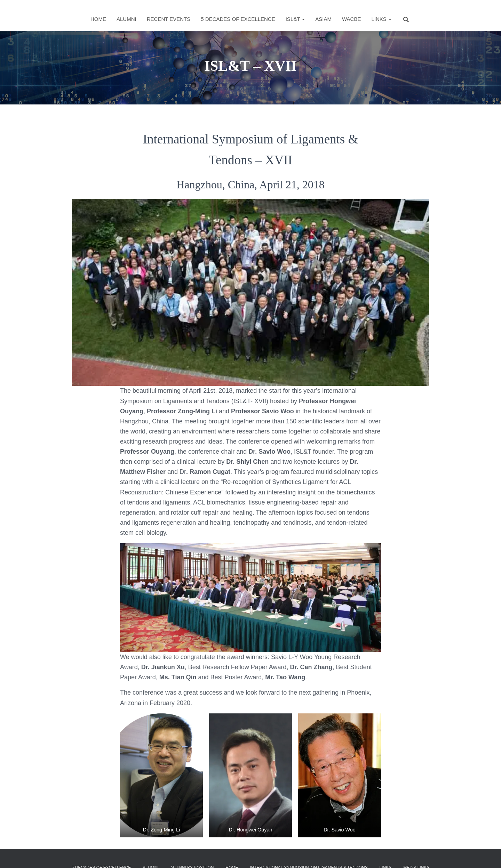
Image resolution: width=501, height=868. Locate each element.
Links (381, 19)
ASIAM (323, 19)
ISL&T (295, 19)
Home (98, 19)
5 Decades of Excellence (238, 19)
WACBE (351, 19)
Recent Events (169, 19)
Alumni (126, 19)
